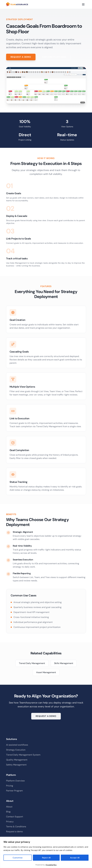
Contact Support (15, 817)
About (9, 807)
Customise (18, 858)
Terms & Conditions (16, 827)
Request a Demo (21, 57)
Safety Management (16, 765)
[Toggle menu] (83, 4)
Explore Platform (54, 57)
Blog (8, 812)
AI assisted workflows (17, 745)
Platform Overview (15, 781)
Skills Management (64, 663)
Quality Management (17, 760)
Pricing (10, 786)
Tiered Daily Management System (23, 755)
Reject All (46, 858)
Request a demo (14, 831)
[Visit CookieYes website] (51, 865)
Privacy (10, 822)
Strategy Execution (16, 750)
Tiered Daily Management (32, 663)
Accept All (75, 858)
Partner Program (14, 791)
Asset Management (46, 672)
